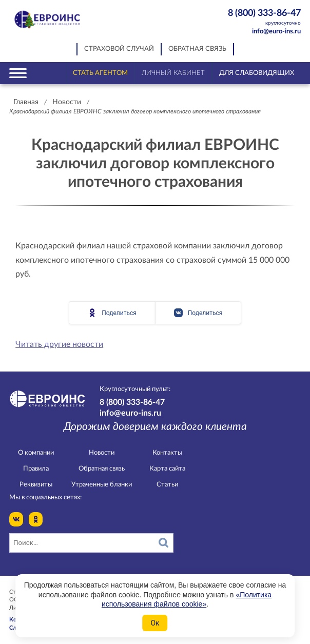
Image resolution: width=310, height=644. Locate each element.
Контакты (167, 453)
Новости (67, 102)
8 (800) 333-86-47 (258, 18)
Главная (26, 102)
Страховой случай (119, 49)
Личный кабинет (173, 73)
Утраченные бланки (102, 485)
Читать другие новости (59, 344)
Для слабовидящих (257, 73)
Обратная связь (197, 49)
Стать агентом (100, 73)
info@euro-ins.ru (276, 32)
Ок (155, 623)
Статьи (167, 485)
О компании (36, 453)
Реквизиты (36, 485)
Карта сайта (167, 469)
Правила (36, 469)
